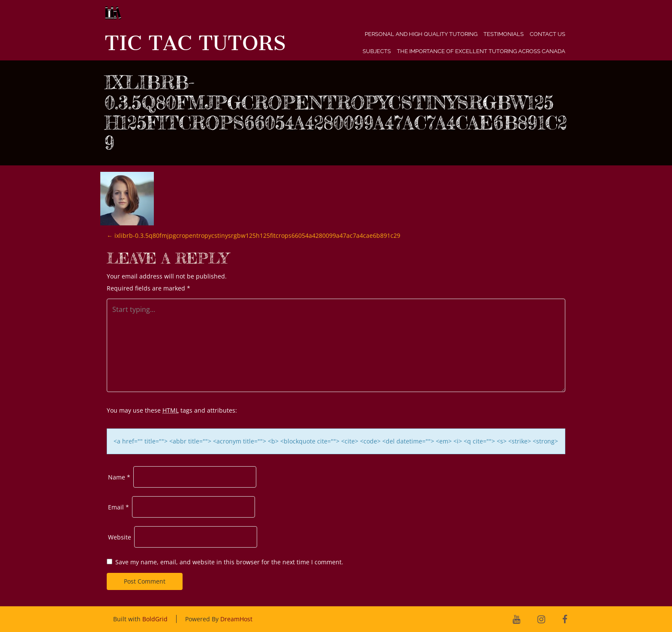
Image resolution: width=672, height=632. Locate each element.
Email (118, 507)
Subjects (377, 51)
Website (120, 537)
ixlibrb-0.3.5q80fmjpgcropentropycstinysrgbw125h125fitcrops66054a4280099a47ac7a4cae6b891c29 (253, 235)
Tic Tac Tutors (195, 43)
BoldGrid (155, 619)
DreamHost (236, 619)
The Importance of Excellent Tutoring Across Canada (481, 51)
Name (119, 477)
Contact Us (547, 34)
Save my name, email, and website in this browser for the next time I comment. (229, 562)
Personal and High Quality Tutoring (421, 34)
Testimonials (504, 34)
